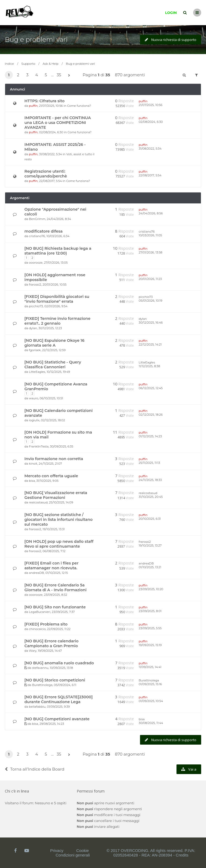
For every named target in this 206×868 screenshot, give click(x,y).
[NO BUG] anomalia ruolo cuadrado (59, 663)
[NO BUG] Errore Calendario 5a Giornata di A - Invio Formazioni (56, 587)
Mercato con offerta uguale (51, 476)
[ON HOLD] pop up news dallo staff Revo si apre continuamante (59, 544)
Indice (9, 64)
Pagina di (96, 75)
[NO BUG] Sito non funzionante (55, 607)
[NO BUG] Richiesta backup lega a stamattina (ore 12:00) (58, 251)
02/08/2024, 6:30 (151, 122)
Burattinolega (42, 685)
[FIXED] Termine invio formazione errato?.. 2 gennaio (57, 321)
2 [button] (18, 75)
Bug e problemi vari (36, 39)
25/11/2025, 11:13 (149, 463)
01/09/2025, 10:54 (151, 701)
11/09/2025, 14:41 (150, 667)
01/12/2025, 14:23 (150, 436)
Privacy (57, 850)
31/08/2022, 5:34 (150, 149)
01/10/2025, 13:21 (150, 567)
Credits (182, 855)
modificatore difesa (43, 231)
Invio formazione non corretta (54, 459)
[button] (69, 75)
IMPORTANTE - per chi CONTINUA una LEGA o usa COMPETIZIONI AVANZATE (58, 123)
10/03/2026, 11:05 (150, 235)
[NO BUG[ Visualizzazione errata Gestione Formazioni (56, 495)
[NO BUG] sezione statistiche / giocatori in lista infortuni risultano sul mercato (58, 520)
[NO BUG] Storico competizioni (55, 680)
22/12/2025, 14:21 (150, 344)
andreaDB (36, 573)
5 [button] (46, 75)
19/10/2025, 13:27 (150, 545)
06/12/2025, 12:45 (151, 388)
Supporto (28, 64)
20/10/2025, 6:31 (150, 519)
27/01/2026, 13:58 (150, 252)
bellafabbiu (37, 707)
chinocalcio (37, 629)
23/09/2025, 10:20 (151, 589)
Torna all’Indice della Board (35, 769)
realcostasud (38, 502)
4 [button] (37, 75)
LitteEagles (37, 372)
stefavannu (40, 668)
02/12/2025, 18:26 (151, 415)
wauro (34, 398)
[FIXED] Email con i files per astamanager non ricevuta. (51, 566)
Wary (33, 651)
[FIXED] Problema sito (46, 624)
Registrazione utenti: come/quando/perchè (46, 174)
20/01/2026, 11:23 (150, 279)
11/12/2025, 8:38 (149, 366)
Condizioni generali (73, 855)
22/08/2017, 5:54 (150, 175)
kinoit (33, 464)
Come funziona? (79, 106)
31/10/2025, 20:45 (151, 497)
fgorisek (35, 350)
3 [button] (27, 75)
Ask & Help (51, 64)
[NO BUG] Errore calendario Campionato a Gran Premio (51, 643)
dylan (33, 328)
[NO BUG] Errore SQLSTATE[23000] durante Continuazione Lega (58, 699)
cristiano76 (37, 236)
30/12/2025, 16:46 (151, 323)
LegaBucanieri (40, 612)
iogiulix (34, 420)
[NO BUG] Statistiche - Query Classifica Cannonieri (53, 365)
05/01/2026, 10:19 (150, 301)
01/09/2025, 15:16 (150, 684)
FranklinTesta (39, 446)
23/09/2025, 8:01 (150, 611)
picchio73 (36, 306)
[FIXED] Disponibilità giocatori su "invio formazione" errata (57, 299)
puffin (33, 106)
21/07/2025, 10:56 (150, 105)
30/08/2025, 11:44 (151, 723)
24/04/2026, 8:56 (151, 213)
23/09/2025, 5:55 (150, 628)
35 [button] (59, 75)
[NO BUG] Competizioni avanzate (57, 719)
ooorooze (36, 263)
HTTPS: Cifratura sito (45, 101)
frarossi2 (35, 285)
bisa (32, 481)
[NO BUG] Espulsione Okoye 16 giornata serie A (54, 343)
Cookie (82, 850)
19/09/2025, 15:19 (150, 645)
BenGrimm (37, 219)
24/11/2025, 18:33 (150, 480)
